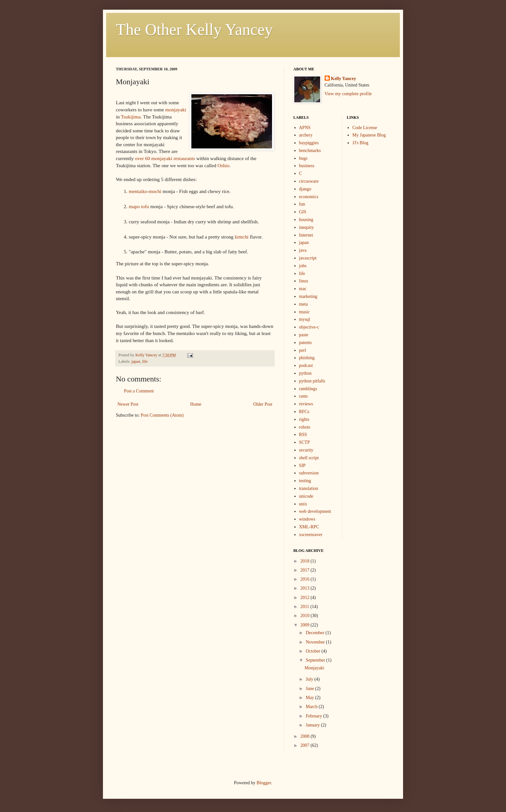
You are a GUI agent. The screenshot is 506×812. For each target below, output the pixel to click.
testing (305, 481)
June (310, 689)
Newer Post (128, 404)
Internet (306, 235)
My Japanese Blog (369, 135)
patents (306, 343)
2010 (306, 616)
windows (307, 519)
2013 (306, 588)
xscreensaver (311, 535)
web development (315, 511)
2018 (306, 561)
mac (303, 289)
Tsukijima (131, 117)
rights (304, 419)
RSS (303, 435)
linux (304, 281)
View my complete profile (348, 94)
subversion (309, 473)
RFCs (304, 412)
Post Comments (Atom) (162, 415)
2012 (306, 598)
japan (136, 361)
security (306, 450)
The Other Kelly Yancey (194, 29)
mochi (155, 191)
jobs (303, 266)
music (304, 312)
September (316, 660)
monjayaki (176, 110)
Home (196, 404)
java (303, 250)
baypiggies (309, 143)
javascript (308, 258)
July (310, 679)
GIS (303, 212)
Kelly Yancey (344, 79)
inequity (307, 227)
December (315, 633)
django (305, 189)
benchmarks (310, 151)
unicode (306, 496)
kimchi (242, 237)
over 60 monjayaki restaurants (165, 158)
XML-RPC (309, 527)
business (307, 166)
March (312, 707)
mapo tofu (139, 206)
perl (303, 350)
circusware (309, 181)
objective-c (309, 327)
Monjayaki (314, 668)
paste (304, 335)
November (316, 642)
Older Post (263, 404)
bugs (303, 158)
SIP (302, 466)
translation (309, 488)
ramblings (308, 389)
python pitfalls (312, 381)
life (145, 361)
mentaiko (138, 191)
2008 (306, 736)
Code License (365, 128)
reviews (306, 404)
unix (303, 504)
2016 (306, 579)
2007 (306, 745)
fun (302, 204)
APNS (305, 128)
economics (309, 197)
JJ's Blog (360, 143)
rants (304, 396)
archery (306, 135)
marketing (308, 296)
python (305, 373)
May (310, 698)
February (314, 716)
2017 (306, 570)
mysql (305, 319)
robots (305, 427)
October (314, 651)
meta (304, 304)
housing (306, 220)
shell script (309, 458)
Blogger (264, 783)
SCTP (304, 442)
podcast (306, 365)
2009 (306, 625)
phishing (307, 358)
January (313, 725)
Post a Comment (139, 391)
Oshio (223, 165)
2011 (305, 607)
